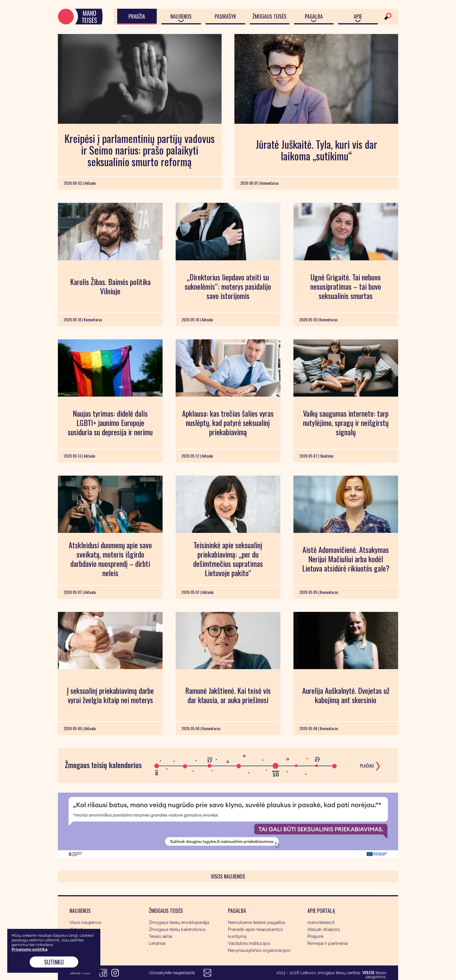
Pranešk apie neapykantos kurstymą (255, 933)
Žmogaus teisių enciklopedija (179, 922)
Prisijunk (316, 936)
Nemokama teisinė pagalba (256, 922)
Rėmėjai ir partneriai (328, 943)
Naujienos (181, 16)
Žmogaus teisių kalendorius (177, 929)
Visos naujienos (228, 876)
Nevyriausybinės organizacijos (259, 950)
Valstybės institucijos (249, 943)
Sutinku (54, 962)
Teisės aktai (161, 936)
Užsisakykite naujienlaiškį (172, 973)
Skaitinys (78, 943)
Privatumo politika (30, 949)
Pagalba (314, 16)
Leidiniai (157, 943)
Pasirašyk (225, 16)
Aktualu (77, 929)
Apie (358, 16)
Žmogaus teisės (269, 16)
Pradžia (137, 16)
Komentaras (82, 936)
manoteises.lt (321, 922)
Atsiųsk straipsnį (324, 929)
